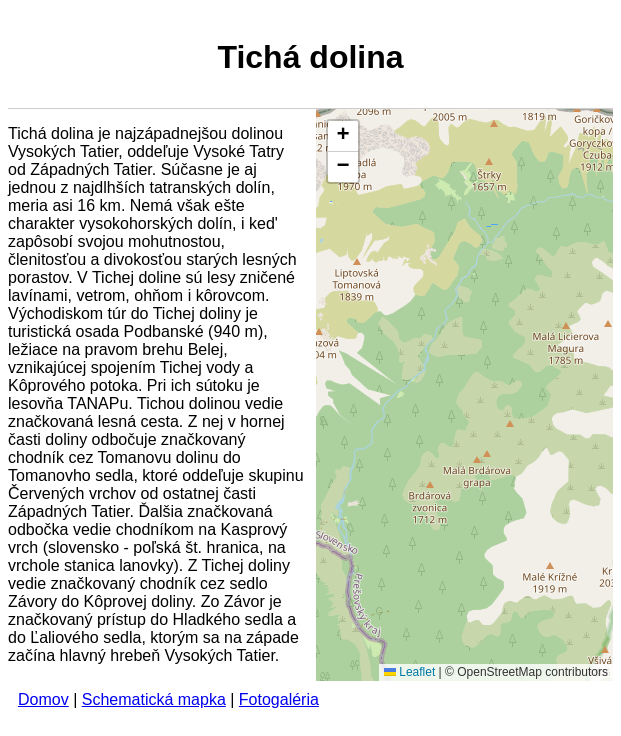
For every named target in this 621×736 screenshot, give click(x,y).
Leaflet (409, 672)
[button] (343, 136)
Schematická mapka (154, 699)
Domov (43, 699)
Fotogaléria (279, 699)
